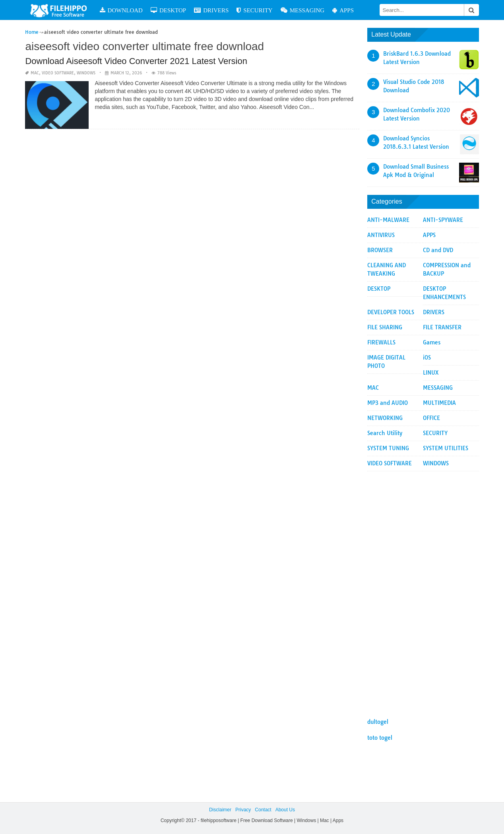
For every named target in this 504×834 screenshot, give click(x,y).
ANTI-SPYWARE (443, 220)
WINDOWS (86, 73)
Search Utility (385, 433)
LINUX (431, 373)
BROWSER (380, 250)
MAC (35, 73)
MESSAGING (303, 10)
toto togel (380, 738)
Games (432, 342)
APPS (343, 10)
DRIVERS (211, 10)
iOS (427, 358)
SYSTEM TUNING (388, 448)
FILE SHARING (385, 327)
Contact (263, 810)
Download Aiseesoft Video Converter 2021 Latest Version (136, 61)
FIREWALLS (381, 342)
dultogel (378, 722)
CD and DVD (438, 250)
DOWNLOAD (121, 10)
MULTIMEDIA (439, 403)
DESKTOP (168, 10)
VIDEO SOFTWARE (58, 73)
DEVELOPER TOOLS (391, 312)
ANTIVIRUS (381, 235)
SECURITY (254, 10)
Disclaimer (220, 810)
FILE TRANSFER (442, 327)
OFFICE (431, 418)
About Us (285, 810)
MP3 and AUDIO (388, 403)
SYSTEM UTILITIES (446, 448)
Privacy (243, 810)
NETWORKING (385, 418)
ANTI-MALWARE (388, 220)
